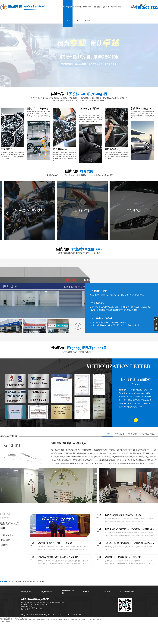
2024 (31, 545)
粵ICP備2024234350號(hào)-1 (76, 615)
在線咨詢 (156, 319)
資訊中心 (106, 7)
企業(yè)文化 (119, 434)
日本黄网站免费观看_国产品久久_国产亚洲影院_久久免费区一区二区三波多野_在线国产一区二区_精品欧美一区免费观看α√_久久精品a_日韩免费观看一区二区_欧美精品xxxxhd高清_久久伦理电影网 (51, 620)
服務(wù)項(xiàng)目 (87, 14)
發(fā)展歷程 (133, 434)
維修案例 (97, 7)
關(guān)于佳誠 (77, 14)
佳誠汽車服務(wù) (16, 581)
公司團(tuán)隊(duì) (149, 434)
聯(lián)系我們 (116, 7)
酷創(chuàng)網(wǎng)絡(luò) (34, 581)
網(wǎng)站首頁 (68, 14)
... (136, 420)
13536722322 (156, 324)
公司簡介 (107, 434)
